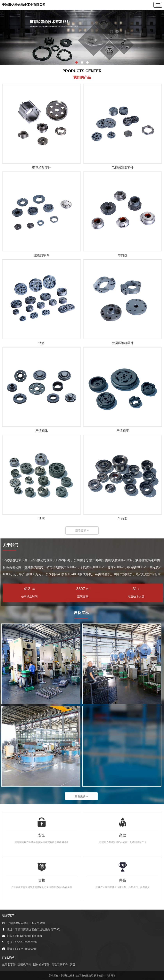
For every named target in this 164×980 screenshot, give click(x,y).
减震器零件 (9, 964)
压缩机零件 (24, 964)
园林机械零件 (41, 964)
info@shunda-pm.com (28, 936)
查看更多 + (82, 530)
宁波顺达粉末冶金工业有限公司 (24, 5)
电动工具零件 (60, 964)
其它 (73, 964)
